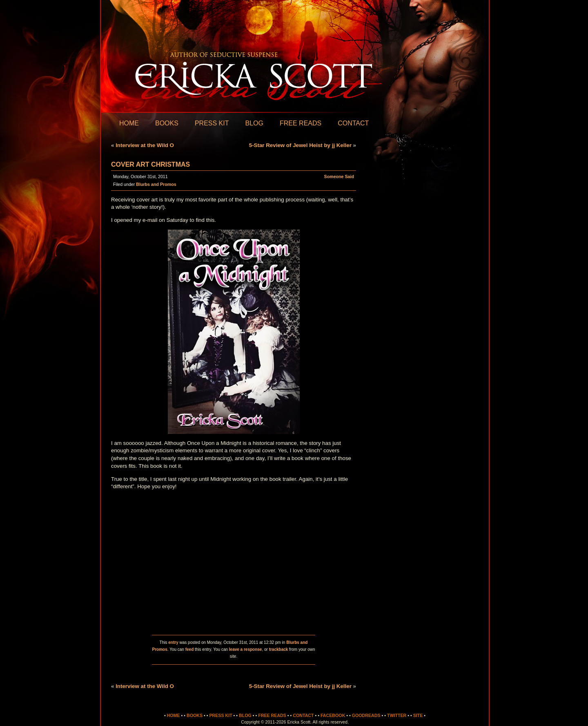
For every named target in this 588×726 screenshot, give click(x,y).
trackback (279, 649)
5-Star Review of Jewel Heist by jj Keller (300, 145)
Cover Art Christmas (150, 164)
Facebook (333, 715)
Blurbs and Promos (156, 184)
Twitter (397, 715)
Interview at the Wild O (145, 145)
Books (167, 123)
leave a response (246, 649)
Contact (353, 123)
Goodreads (366, 715)
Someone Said (339, 176)
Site (418, 715)
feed (190, 649)
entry (173, 642)
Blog (254, 123)
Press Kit (212, 123)
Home (129, 123)
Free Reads (301, 123)
